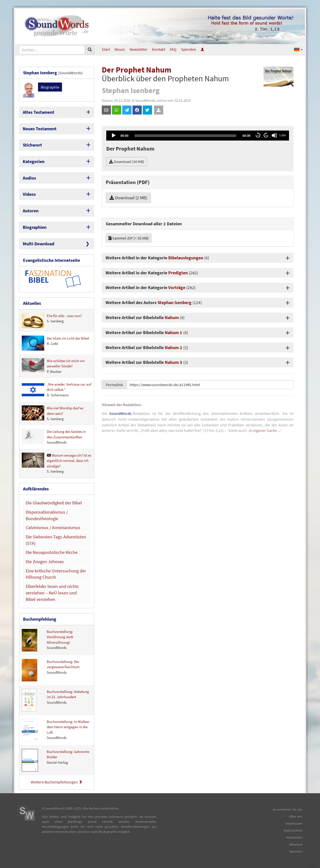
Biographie (50, 87)
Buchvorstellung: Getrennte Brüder (55, 760)
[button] (298, 49)
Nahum (172, 317)
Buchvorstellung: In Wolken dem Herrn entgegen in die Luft (55, 730)
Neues (120, 49)
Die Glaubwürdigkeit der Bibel (54, 503)
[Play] (113, 135)
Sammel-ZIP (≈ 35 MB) (129, 238)
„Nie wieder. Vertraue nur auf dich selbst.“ (56, 390)
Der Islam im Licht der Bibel (55, 343)
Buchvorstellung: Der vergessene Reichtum (51, 670)
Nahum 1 (173, 332)
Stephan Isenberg (174, 302)
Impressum (294, 823)
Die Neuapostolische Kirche (52, 552)
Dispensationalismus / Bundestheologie (47, 515)
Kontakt (159, 49)
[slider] (185, 136)
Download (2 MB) (128, 198)
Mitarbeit (296, 844)
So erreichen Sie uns (288, 809)
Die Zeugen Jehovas (45, 562)
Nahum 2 (173, 347)
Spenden (189, 49)
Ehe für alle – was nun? (52, 321)
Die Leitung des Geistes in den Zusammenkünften (54, 437)
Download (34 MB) (127, 162)
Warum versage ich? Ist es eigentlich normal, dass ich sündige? (56, 463)
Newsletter (138, 49)
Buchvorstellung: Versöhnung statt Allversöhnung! (47, 640)
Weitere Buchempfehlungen (57, 782)
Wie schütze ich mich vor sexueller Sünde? (53, 366)
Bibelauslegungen (186, 258)
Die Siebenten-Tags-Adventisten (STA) (56, 540)
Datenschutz (293, 830)
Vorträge (177, 287)
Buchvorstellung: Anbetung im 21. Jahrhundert (55, 700)
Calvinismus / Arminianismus (53, 528)
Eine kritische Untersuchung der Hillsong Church (56, 574)
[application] (198, 136)
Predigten (178, 273)
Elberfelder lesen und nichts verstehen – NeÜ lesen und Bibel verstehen (52, 593)
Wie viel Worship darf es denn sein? (52, 413)
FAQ (173, 49)
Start (106, 49)
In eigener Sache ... (265, 430)
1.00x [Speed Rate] (283, 135)
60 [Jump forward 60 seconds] (266, 135)
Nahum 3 (173, 362)
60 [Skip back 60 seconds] (258, 135)
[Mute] (274, 135)
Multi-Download (38, 244)
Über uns (296, 816)
